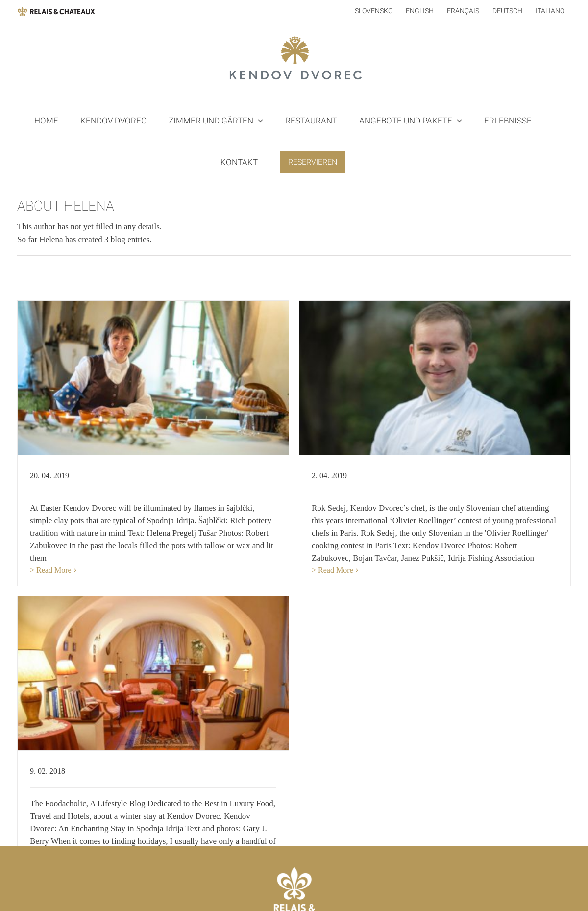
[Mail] (294, 892)
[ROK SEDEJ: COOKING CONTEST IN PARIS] (429, 378)
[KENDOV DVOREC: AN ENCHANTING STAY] (174, 657)
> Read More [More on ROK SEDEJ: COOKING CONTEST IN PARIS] (327, 570)
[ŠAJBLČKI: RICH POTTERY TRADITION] (153, 378)
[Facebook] (263, 892)
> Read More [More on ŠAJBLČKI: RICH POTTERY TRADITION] (51, 570)
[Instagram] (325, 892)
